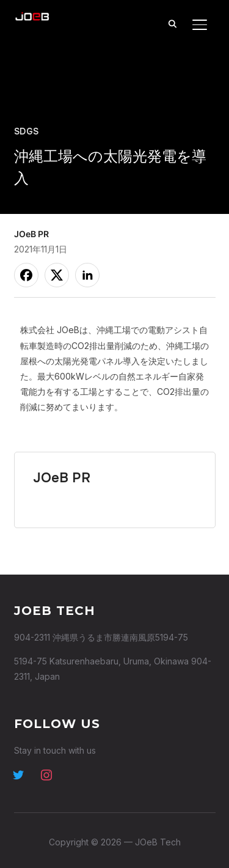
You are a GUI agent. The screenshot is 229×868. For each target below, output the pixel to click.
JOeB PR (31, 234)
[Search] (173, 23)
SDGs (27, 131)
